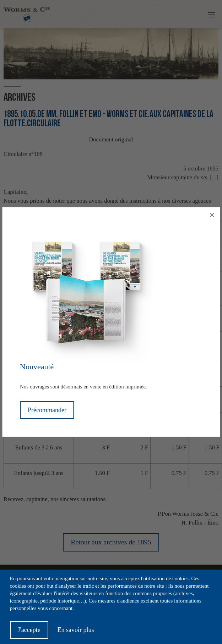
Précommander (47, 410)
